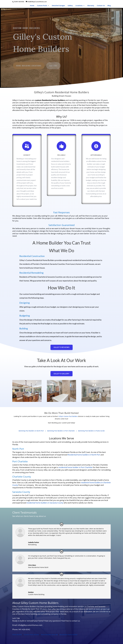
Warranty (91, 6)
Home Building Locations (29, 65)
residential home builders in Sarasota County (45, 503)
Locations (79, 6)
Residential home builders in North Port (84, 455)
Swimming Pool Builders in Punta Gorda (91, 431)
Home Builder (17, 635)
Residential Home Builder (69, 635)
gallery (53, 65)
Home (32, 6)
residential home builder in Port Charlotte (75, 467)
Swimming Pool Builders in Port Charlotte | (63, 431)
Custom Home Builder (31, 635)
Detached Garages (58, 6)
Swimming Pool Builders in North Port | (33, 431)
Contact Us (101, 6)
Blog (109, 6)
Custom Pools (42, 6)
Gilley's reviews (62, 347)
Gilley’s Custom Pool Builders (68, 416)
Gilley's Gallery (61, 374)
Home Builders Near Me (49, 635)
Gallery (70, 6)
